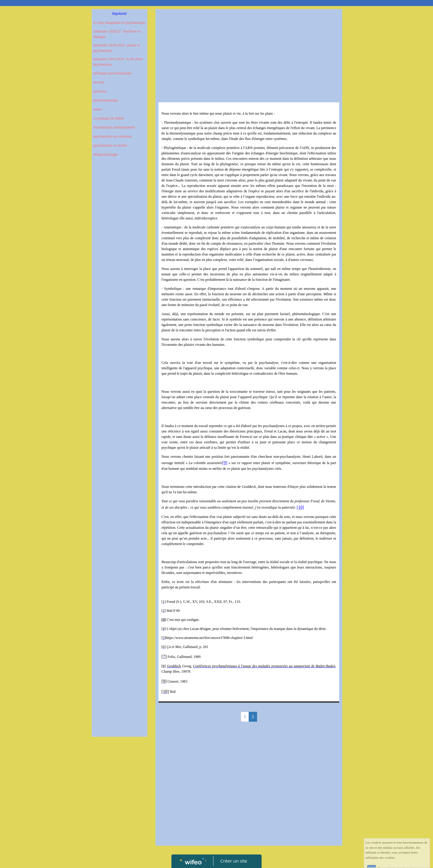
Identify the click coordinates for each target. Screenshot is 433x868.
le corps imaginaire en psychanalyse (119, 23)
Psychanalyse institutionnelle (114, 127)
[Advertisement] (120, 282)
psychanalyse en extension (112, 136)
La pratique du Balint (109, 118)
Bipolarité (120, 14)
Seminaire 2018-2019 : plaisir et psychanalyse (117, 48)
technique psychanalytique (112, 73)
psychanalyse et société (110, 145)
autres (98, 109)
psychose (100, 91)
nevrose (99, 82)
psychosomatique (106, 100)
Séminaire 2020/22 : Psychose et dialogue (117, 34)
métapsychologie (105, 154)
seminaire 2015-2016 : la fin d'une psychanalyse (118, 62)
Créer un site (234, 861)
